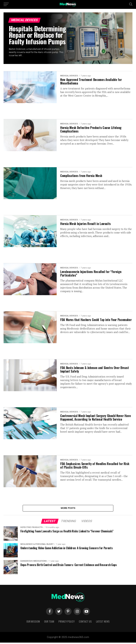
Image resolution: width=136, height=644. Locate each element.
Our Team (49, 623)
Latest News (103, 623)
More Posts (68, 509)
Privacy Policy (66, 623)
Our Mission (33, 623)
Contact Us (85, 623)
